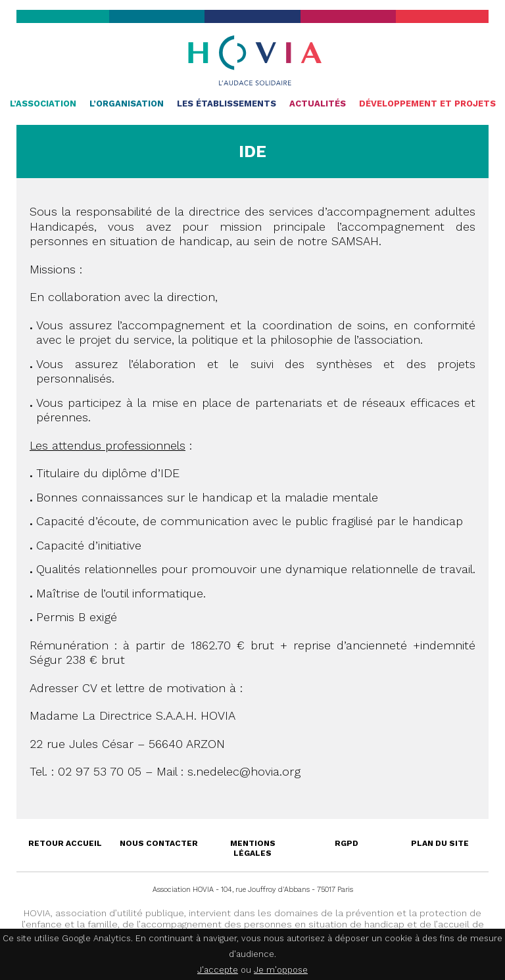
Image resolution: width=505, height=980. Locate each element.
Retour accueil (65, 843)
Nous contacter (159, 843)
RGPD (347, 843)
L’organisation (127, 104)
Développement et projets (427, 104)
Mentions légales (253, 848)
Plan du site (440, 843)
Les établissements (227, 104)
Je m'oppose (281, 970)
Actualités (318, 104)
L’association (43, 104)
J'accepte (218, 970)
